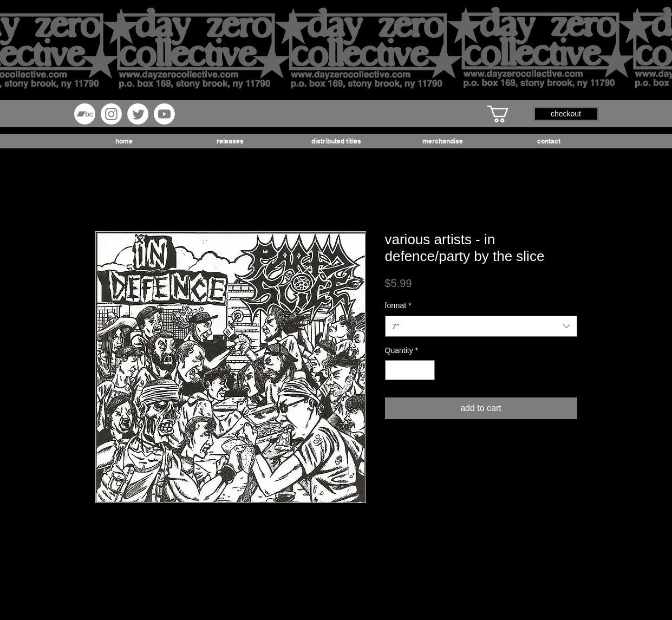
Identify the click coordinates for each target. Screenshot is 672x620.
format (398, 305)
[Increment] (426, 370)
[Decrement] (393, 370)
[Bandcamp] (85, 114)
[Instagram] (111, 114)
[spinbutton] (410, 370)
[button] (508, 114)
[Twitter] (138, 114)
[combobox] (481, 326)
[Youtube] (164, 114)
